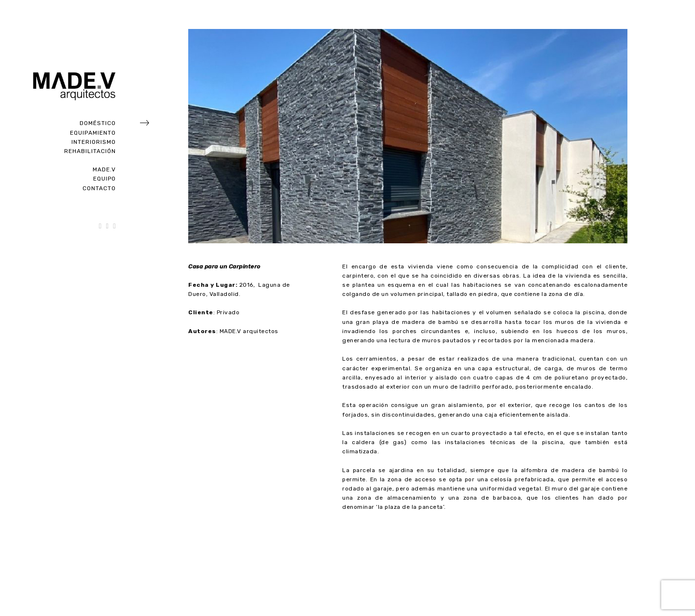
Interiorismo (94, 142)
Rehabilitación (90, 151)
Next (621, 550)
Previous (195, 550)
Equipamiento (93, 133)
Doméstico (98, 123)
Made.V (104, 169)
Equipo (104, 179)
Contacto (99, 188)
